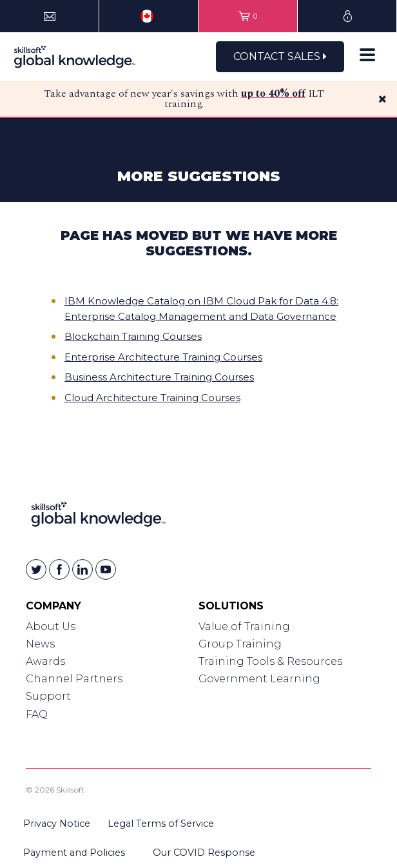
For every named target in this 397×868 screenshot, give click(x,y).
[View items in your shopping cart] (248, 16)
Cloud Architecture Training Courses (152, 398)
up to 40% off (273, 94)
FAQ (37, 714)
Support (48, 696)
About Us (51, 626)
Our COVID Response (204, 853)
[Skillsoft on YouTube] (106, 569)
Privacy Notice (57, 824)
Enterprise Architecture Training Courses (163, 357)
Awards (45, 661)
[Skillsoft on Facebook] (59, 569)
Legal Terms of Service (161, 824)
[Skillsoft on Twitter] (36, 569)
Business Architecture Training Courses (159, 377)
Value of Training (244, 626)
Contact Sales (280, 56)
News (40, 644)
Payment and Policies (74, 853)
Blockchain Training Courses (133, 336)
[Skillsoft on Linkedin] (82, 569)
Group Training (240, 644)
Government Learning (259, 679)
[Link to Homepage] (98, 517)
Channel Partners (74, 679)
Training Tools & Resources (270, 661)
